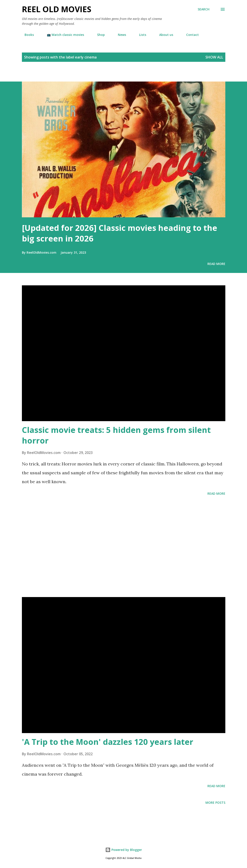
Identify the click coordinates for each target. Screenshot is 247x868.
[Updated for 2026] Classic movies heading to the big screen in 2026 (120, 233)
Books (27, 35)
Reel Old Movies (57, 9)
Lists (140, 35)
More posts (215, 803)
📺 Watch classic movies (63, 35)
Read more (216, 264)
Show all (214, 57)
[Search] (204, 9)
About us (164, 35)
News (119, 35)
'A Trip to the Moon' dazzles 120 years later (108, 742)
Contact (190, 35)
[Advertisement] (52, 74)
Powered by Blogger (124, 850)
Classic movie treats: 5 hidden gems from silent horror (116, 435)
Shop (98, 35)
